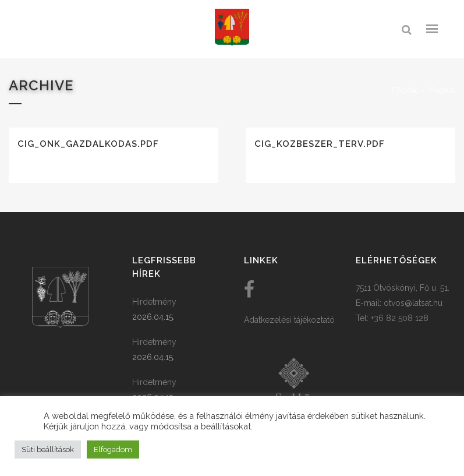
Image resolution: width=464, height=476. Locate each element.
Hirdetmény (154, 302)
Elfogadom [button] (113, 449)
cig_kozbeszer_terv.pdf (320, 144)
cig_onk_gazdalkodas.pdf (88, 144)
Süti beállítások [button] (48, 449)
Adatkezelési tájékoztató (289, 320)
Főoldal (405, 90)
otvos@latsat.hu (413, 303)
